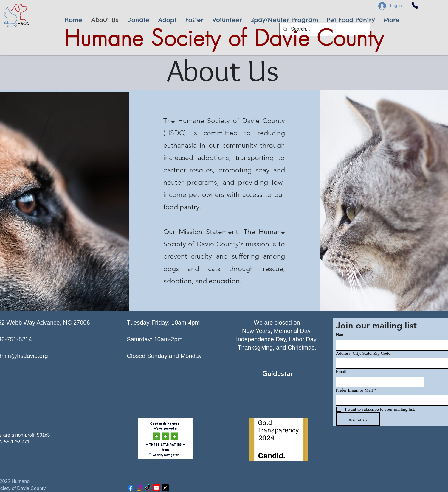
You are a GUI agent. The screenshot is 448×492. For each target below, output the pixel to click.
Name (341, 335)
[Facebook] (131, 488)
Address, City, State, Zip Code (363, 353)
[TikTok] (148, 488)
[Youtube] (156, 488)
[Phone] (415, 5)
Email (341, 372)
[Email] (378, 382)
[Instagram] (139, 488)
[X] (165, 488)
